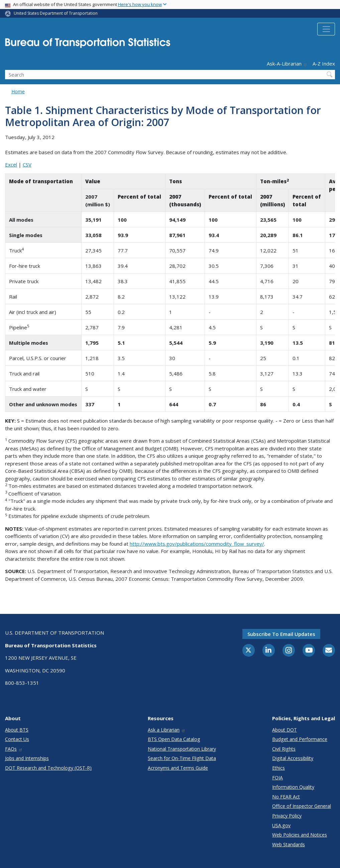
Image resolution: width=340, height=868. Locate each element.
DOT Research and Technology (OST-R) (48, 768)
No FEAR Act (286, 797)
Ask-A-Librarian (287, 64)
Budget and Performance (300, 739)
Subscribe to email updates (281, 634)
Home (18, 91)
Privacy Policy (287, 816)
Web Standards (289, 844)
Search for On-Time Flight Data (182, 758)
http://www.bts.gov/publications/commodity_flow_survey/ (197, 544)
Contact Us (17, 739)
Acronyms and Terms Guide (178, 768)
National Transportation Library (182, 749)
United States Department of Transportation (56, 13)
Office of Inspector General (302, 806)
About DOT (285, 730)
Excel (11, 165)
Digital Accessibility (293, 758)
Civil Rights (284, 749)
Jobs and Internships (27, 758)
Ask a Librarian (167, 730)
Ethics (278, 768)
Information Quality (293, 787)
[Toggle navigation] (326, 29)
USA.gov (281, 825)
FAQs (14, 749)
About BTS (17, 730)
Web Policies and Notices (300, 835)
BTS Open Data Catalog (174, 739)
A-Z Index (324, 64)
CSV (27, 165)
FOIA (277, 778)
